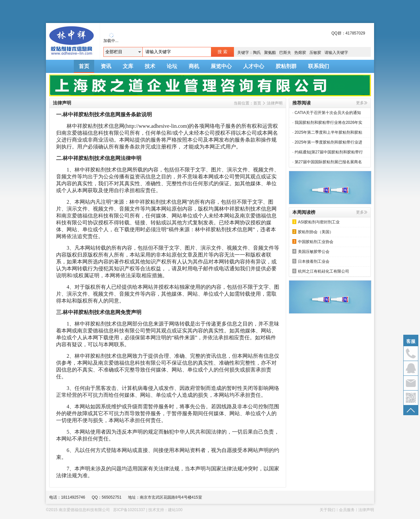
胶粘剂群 (286, 66)
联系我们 (319, 66)
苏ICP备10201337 (129, 510)
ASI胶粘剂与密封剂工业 (316, 222)
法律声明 (275, 103)
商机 (194, 66)
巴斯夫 (285, 53)
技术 (150, 66)
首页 (84, 66)
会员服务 (347, 510)
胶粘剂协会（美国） (313, 232)
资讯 (106, 66)
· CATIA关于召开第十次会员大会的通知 (327, 113)
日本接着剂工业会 (311, 261)
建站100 (175, 510)
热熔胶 (300, 53)
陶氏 (257, 53)
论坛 (172, 66)
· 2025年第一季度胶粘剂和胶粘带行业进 (327, 142)
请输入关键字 (336, 53)
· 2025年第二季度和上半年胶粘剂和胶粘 (327, 132)
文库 (128, 66)
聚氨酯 (270, 53)
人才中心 (254, 66)
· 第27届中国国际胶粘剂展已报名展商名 (327, 162)
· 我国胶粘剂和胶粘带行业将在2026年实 (327, 123)
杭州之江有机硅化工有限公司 (321, 271)
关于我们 (327, 510)
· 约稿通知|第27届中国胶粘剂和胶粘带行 (328, 152)
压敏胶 (315, 53)
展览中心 (221, 66)
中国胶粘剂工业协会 (313, 242)
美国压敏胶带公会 (311, 251)
